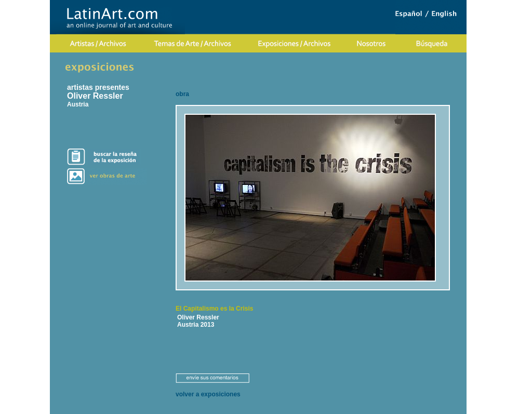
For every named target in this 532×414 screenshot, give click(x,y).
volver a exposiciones (208, 394)
